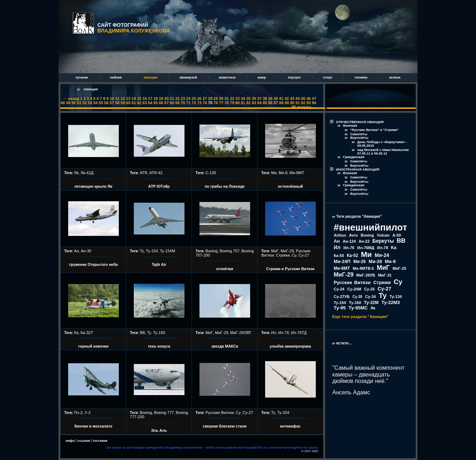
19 (161, 98)
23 (183, 98)
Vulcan (383, 235)
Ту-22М (371, 303)
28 (210, 98)
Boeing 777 (164, 413)
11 (117, 98)
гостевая (100, 441)
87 (276, 103)
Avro (353, 235)
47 (314, 98)
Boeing (212, 251)
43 (292, 98)
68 (172, 103)
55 (101, 103)
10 (112, 98)
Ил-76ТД (299, 333)
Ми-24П (342, 261)
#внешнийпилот (370, 227)
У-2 (88, 413)
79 (232, 103)
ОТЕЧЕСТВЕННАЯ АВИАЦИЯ (360, 122)
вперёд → (307, 107)
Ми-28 (375, 261)
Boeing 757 (230, 251)
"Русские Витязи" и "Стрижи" (374, 130)
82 (248, 103)
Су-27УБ (342, 297)
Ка (77, 333)
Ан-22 (364, 241)
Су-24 (339, 289)
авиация (151, 77)
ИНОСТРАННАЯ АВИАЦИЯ (358, 170)
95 (294, 107)
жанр (262, 77)
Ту (142, 251)
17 (150, 98)
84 (259, 103)
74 (205, 103)
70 (183, 103)
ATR (144, 173)
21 (172, 98)
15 (139, 98)
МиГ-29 (287, 251)
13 (128, 98)
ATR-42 (156, 173)
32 (232, 98)
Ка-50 (339, 256)
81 (243, 103)
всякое (395, 77)
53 (90, 103)
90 (292, 103)
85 (265, 103)
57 (112, 103)
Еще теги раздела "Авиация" (360, 317)
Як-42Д (87, 173)
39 (270, 98)
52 (85, 103)
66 (161, 103)
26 (199, 98)
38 (265, 98)
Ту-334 (283, 413)
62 (139, 103)
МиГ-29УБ (366, 275)
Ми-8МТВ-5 (363, 268)
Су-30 (357, 297)
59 (123, 103)
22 (177, 98)
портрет (295, 77)
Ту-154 (152, 251)
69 (177, 103)
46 (309, 98)
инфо (70, 441)
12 (123, 98)
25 (194, 98)
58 (117, 103)
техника (361, 77)
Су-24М (354, 289)
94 (314, 103)
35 (248, 98)
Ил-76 (284, 333)
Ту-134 (396, 297)
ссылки (84, 441)
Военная (350, 126)
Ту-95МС (358, 308)
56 (106, 103)
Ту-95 (340, 308)
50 (74, 103)
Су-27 (304, 255)
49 (68, 103)
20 (167, 98)
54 (95, 103)
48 (63, 103)
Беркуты (383, 241)
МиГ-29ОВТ (241, 333)
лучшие (82, 77)
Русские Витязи (220, 413)
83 (254, 103)
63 (145, 103)
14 (134, 98)
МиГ (275, 251)
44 (298, 98)
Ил (274, 333)
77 (221, 103)
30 (221, 98)
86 (270, 103)
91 (298, 103)
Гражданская (354, 157)
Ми (274, 173)
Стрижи (283, 255)
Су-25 (369, 289)
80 (238, 103)
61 (134, 103)
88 (281, 103)
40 (276, 98)
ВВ (143, 333)
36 (254, 98)
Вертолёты (359, 138)
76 (216, 103)
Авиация (91, 89)
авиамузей (189, 77)
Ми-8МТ (297, 173)
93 (309, 103)
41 (281, 98)
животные (228, 77)
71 (188, 103)
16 (145, 98)
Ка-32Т (87, 333)
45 (303, 98)
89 (287, 103)
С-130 (211, 173)
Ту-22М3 (391, 302)
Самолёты (359, 134)
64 (150, 103)
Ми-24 (382, 255)
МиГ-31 (385, 275)
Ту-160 (159, 333)
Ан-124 (349, 241)
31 (227, 98)
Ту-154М (168, 251)
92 (303, 103)
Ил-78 (383, 248)
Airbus (340, 235)
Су (294, 255)
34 (243, 98)
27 (205, 98)
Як (77, 173)
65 (156, 103)
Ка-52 (353, 256)
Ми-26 (359, 262)
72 (194, 103)
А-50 (397, 235)
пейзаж (116, 77)
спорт (328, 77)
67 (167, 103)
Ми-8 (283, 173)
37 (259, 98)
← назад (71, 98)
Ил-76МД (366, 248)
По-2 (79, 413)
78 (227, 103)
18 (156, 98)
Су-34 (370, 297)
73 (199, 103)
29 (216, 98)
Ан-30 (86, 251)
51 (79, 103)
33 (238, 98)
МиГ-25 (399, 268)
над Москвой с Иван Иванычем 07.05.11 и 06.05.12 (383, 152)
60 (128, 103)
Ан (77, 251)
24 (188, 98)
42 (287, 98)
